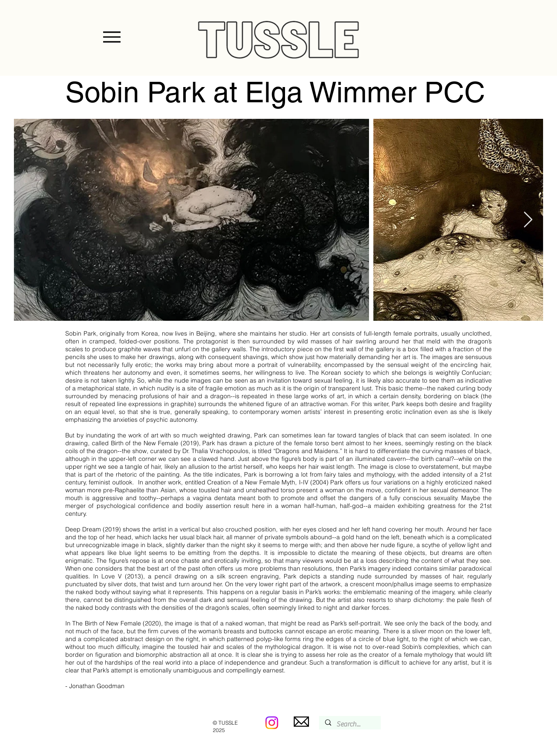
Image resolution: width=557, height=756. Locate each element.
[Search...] (349, 724)
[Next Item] (528, 220)
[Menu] (112, 37)
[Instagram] (272, 723)
